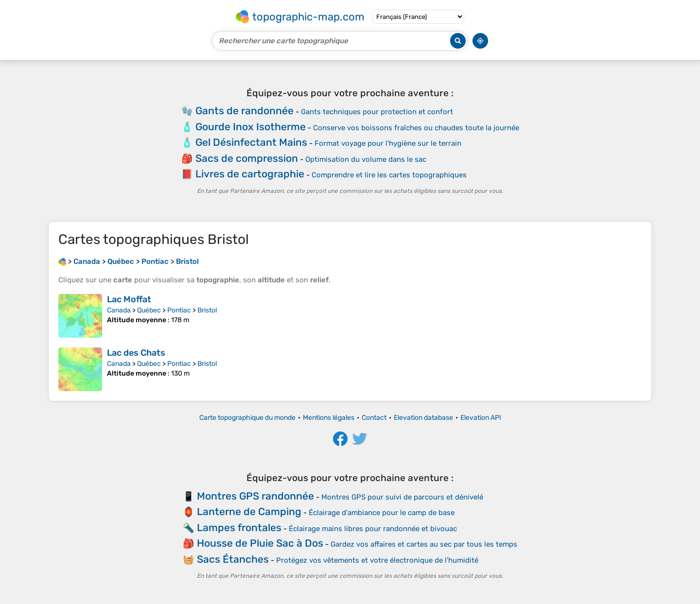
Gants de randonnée (245, 111)
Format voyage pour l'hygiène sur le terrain (388, 143)
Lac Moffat (129, 299)
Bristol (207, 310)
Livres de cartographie (250, 174)
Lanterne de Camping (249, 511)
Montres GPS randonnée (255, 496)
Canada (119, 310)
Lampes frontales (239, 527)
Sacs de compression (247, 158)
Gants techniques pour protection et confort (377, 112)
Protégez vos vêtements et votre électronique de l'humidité (377, 560)
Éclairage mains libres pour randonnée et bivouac (373, 529)
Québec (149, 310)
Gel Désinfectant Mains (251, 142)
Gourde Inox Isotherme (251, 127)
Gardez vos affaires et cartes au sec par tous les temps (424, 544)
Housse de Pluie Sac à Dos (260, 543)
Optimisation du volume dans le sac (366, 159)
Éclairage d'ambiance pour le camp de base (382, 513)
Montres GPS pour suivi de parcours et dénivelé (402, 497)
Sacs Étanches (233, 559)
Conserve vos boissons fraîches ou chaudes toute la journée (416, 128)
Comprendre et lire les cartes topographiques (389, 175)
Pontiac (179, 310)
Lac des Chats (136, 353)
